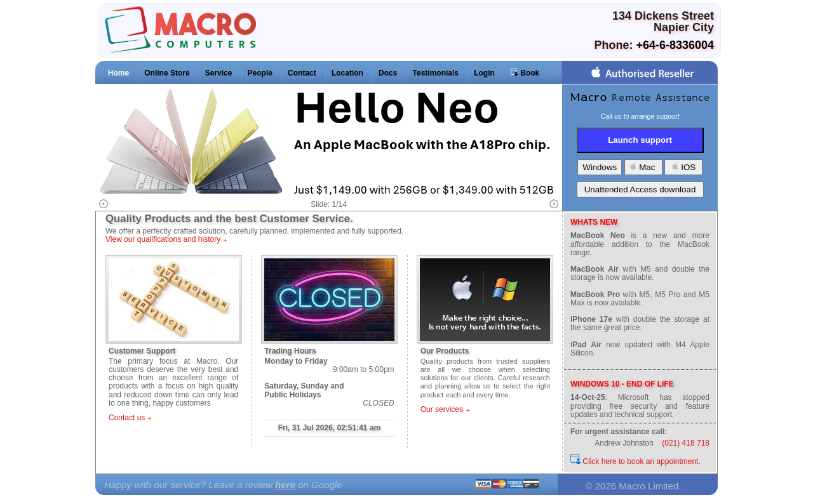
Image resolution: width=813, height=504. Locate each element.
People (260, 73)
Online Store (167, 73)
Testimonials (436, 73)
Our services (442, 409)
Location (347, 73)
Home (118, 73)
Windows (600, 167)
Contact (302, 73)
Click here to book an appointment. (635, 461)
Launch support (640, 140)
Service (219, 73)
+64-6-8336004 (675, 45)
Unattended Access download (640, 189)
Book (525, 72)
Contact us (127, 418)
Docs (388, 73)
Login (484, 73)
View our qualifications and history (163, 239)
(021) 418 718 (686, 443)
